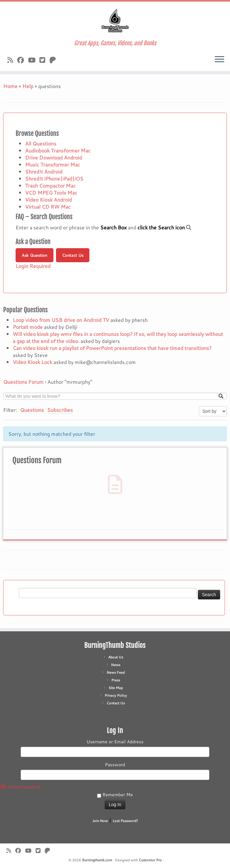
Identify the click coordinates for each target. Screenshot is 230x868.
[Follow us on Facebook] (23, 60)
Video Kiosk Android (49, 200)
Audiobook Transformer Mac (58, 150)
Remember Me (115, 795)
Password (115, 765)
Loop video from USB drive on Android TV (61, 320)
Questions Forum (23, 382)
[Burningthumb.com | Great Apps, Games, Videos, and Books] (115, 21)
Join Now (100, 821)
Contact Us (73, 255)
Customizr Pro (150, 860)
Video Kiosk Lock (32, 362)
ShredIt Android (44, 171)
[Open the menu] (220, 60)
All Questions (41, 143)
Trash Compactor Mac (50, 185)
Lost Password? (125, 821)
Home (10, 86)
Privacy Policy (116, 695)
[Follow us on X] (44, 60)
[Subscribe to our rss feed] (12, 60)
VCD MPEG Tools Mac (51, 193)
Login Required (33, 266)
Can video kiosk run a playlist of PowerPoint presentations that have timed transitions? (112, 348)
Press (116, 680)
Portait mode (28, 327)
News (116, 665)
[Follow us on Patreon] (55, 60)
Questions (32, 410)
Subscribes (60, 410)
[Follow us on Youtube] (34, 60)
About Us (116, 657)
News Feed (116, 672)
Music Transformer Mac (53, 164)
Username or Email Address (115, 742)
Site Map (116, 688)
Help (28, 86)
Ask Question (34, 255)
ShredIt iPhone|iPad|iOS (54, 178)
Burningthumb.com (97, 860)
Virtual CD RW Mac (48, 207)
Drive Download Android (54, 157)
